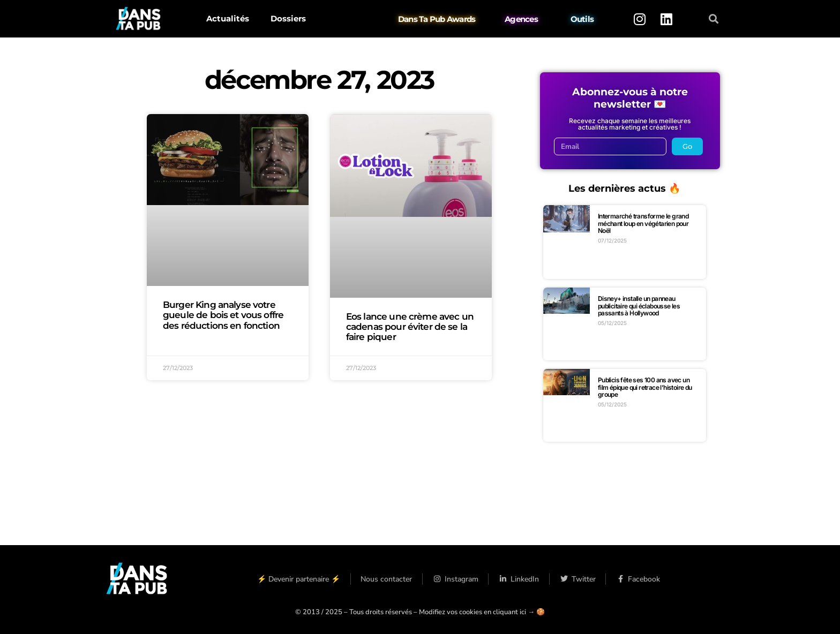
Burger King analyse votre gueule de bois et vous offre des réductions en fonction (223, 315)
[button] (714, 19)
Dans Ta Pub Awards (437, 19)
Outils (582, 19)
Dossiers (288, 18)
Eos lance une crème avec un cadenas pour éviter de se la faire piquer (410, 327)
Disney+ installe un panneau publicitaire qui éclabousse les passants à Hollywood (639, 306)
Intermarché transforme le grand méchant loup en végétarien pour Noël (643, 223)
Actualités (228, 18)
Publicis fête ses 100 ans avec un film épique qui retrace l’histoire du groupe (645, 387)
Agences (521, 19)
